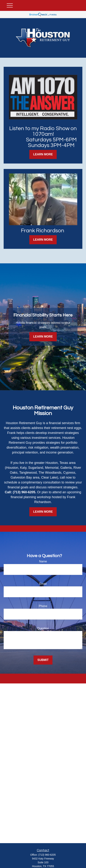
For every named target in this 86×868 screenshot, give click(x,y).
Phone (43, 606)
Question (43, 628)
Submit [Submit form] (43, 660)
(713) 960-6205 (47, 855)
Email (43, 584)
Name (43, 561)
